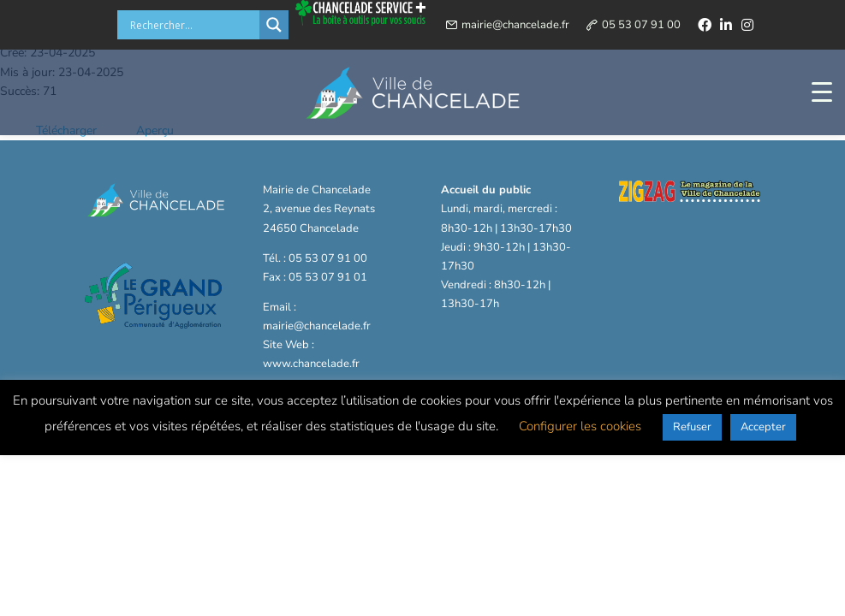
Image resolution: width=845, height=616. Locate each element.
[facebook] (705, 25)
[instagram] (747, 25)
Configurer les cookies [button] (580, 426)
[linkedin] (726, 25)
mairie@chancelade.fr (515, 25)
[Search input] (193, 25)
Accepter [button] (763, 427)
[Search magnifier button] (274, 25)
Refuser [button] (692, 427)
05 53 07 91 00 (641, 25)
